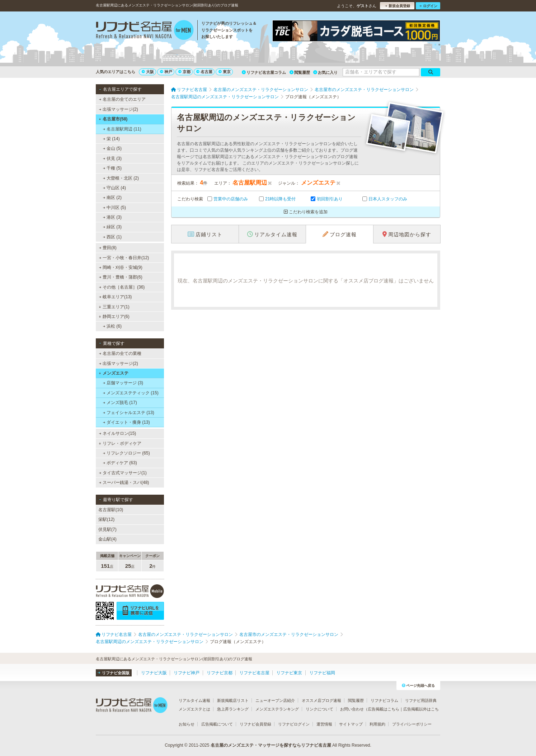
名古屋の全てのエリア (122, 99)
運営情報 (324, 724)
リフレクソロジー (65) (126, 453)
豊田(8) (108, 248)
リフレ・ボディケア (120, 443)
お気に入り (325, 72)
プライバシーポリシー (412, 724)
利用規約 (377, 724)
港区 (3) (112, 217)
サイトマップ (351, 724)
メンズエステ (114, 373)
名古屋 (204, 72)
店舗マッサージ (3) (123, 383)
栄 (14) (111, 139)
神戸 (166, 72)
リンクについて (319, 709)
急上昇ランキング (233, 709)
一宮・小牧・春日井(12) (124, 258)
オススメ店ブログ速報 (321, 700)
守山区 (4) (114, 188)
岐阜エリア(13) (116, 297)
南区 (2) (112, 198)
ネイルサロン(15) (118, 433)
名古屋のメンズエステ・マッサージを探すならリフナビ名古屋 (271, 745)
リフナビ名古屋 (254, 673)
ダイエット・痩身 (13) (126, 422)
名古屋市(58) (113, 119)
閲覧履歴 (300, 72)
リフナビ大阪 (154, 673)
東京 (225, 72)
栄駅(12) (106, 519)
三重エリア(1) (114, 307)
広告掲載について (217, 724)
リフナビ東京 (289, 673)
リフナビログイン (294, 724)
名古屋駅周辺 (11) (122, 129)
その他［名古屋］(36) (122, 287)
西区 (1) (112, 237)
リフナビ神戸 (187, 673)
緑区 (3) (112, 227)
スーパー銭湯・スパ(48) (124, 482)
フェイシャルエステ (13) (129, 413)
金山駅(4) (107, 539)
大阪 (148, 72)
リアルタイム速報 (194, 700)
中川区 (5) (114, 208)
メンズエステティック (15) (131, 393)
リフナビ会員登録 (255, 724)
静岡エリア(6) (114, 317)
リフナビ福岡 (322, 673)
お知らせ (187, 724)
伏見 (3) (112, 158)
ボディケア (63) (120, 463)
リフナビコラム (384, 700)
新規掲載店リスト (233, 700)
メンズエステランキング (277, 709)
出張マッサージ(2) (119, 109)
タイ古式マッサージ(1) (123, 473)
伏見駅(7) (107, 529)
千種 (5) (112, 168)
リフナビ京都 (220, 673)
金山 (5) (112, 148)
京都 (184, 72)
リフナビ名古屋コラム (264, 72)
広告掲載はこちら (384, 709)
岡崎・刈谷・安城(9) (121, 267)
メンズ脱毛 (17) (120, 403)
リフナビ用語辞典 (421, 700)
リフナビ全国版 (114, 673)
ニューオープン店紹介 (275, 700)
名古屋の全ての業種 (120, 353)
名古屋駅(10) (111, 510)
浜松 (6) (112, 326)
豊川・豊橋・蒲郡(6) (121, 277)
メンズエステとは (194, 709)
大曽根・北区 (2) (121, 178)
